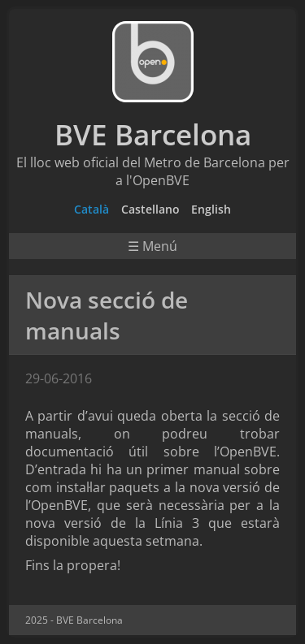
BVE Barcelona (153, 134)
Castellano (150, 209)
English (211, 209)
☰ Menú (152, 246)
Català (91, 209)
